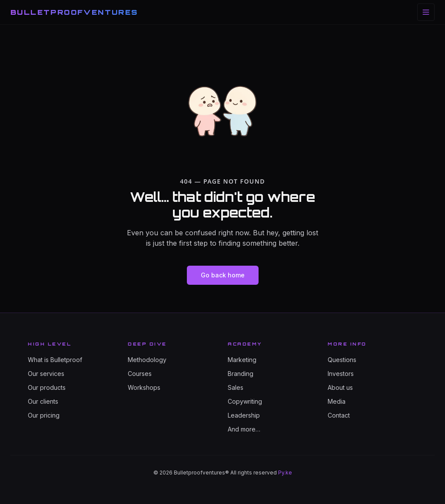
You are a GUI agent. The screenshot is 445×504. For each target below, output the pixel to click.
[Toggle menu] (426, 12)
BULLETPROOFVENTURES (74, 12)
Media (337, 401)
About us (340, 387)
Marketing (242, 360)
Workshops (144, 387)
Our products (47, 387)
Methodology (147, 360)
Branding (241, 374)
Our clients (43, 401)
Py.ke (285, 473)
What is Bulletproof (55, 360)
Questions (342, 360)
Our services (46, 374)
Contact (339, 415)
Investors (341, 374)
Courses (140, 374)
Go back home (223, 275)
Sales (236, 387)
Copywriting (245, 401)
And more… (244, 429)
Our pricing (44, 415)
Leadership (244, 415)
